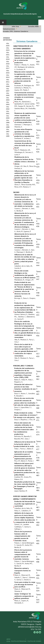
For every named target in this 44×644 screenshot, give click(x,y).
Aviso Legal (8, 640)
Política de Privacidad (19, 641)
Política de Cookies (34, 641)
